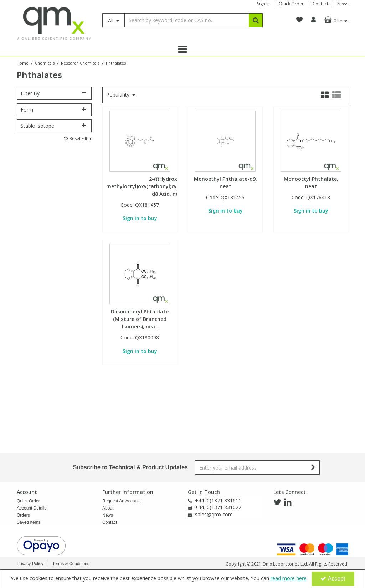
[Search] (187, 20)
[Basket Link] (335, 20)
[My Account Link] (313, 20)
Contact (320, 4)
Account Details (32, 508)
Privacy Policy (30, 564)
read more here (289, 578)
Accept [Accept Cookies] (333, 579)
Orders (23, 515)
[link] (277, 502)
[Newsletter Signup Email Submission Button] (313, 467)
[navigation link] (299, 20)
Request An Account (122, 501)
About (108, 508)
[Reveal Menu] (182, 49)
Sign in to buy (140, 218)
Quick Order (291, 4)
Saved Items (29, 522)
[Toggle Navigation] (182, 49)
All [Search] (111, 21)
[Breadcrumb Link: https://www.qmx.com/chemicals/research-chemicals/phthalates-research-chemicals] (116, 63)
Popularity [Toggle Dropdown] (119, 95)
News (343, 4)
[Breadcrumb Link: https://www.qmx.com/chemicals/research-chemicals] (80, 63)
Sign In (263, 4)
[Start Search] (256, 20)
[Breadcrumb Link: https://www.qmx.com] (23, 63)
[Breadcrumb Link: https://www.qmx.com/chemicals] (45, 63)
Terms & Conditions (71, 564)
